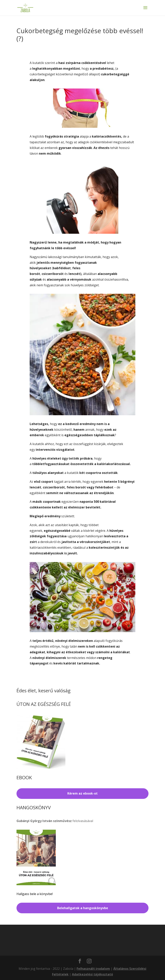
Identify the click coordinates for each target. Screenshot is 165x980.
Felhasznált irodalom (93, 969)
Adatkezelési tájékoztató (92, 974)
